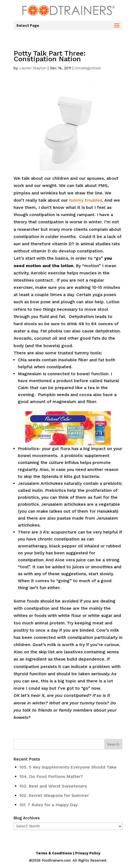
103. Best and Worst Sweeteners (53, 786)
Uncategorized (88, 68)
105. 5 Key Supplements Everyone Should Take (68, 767)
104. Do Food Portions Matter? (51, 776)
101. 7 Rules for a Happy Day (49, 805)
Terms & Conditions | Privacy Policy (68, 853)
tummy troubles (86, 200)
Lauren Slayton (33, 68)
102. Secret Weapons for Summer (54, 795)
